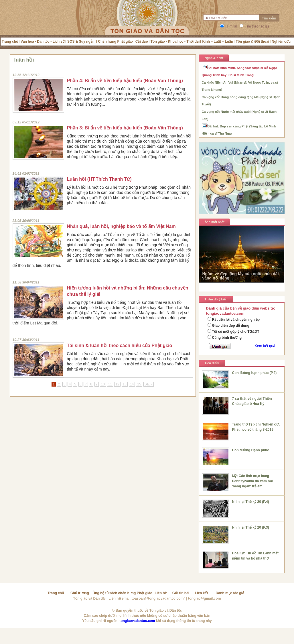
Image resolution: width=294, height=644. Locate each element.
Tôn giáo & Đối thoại (252, 42)
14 (132, 384)
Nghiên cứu (281, 42)
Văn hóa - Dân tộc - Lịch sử (43, 42)
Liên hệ (161, 593)
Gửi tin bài (181, 593)
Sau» (149, 384)
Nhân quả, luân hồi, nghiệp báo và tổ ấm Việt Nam (121, 226)
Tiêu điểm (212, 363)
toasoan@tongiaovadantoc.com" (158, 598)
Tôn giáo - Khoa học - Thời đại (175, 42)
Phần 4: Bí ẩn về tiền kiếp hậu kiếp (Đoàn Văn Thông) (125, 81)
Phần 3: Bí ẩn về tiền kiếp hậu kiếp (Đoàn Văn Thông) (125, 128)
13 (125, 384)
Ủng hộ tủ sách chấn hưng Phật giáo (122, 593)
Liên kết (202, 593)
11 (110, 384)
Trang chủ (10, 42)
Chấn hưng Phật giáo (115, 42)
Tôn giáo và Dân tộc (90, 598)
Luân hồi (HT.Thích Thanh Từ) (99, 179)
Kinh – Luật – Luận (218, 42)
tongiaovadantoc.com (137, 621)
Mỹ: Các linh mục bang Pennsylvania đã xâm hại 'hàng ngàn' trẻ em (252, 481)
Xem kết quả (265, 346)
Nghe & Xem (214, 58)
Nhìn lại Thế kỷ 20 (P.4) (251, 502)
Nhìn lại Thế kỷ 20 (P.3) (251, 527)
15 (139, 384)
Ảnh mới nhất (215, 222)
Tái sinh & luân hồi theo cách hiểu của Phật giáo (120, 345)
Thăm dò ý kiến (216, 299)
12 (117, 384)
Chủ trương (80, 593)
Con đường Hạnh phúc (251, 450)
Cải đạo (142, 42)
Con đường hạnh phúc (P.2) (254, 373)
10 (103, 384)
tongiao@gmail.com (204, 598)
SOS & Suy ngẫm (81, 42)
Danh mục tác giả (230, 593)
